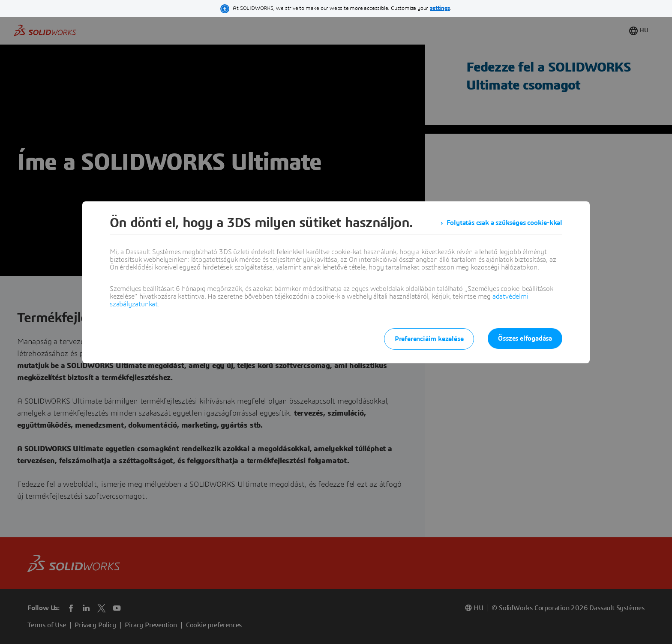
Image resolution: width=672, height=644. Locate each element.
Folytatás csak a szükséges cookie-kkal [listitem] (504, 223)
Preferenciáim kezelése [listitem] (429, 339)
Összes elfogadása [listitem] (525, 338)
